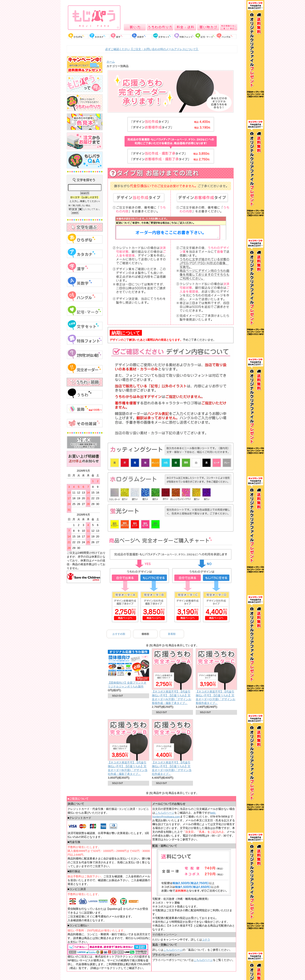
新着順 (172, 634)
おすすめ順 (119, 634)
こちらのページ (165, 813)
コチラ (206, 940)
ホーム (111, 62)
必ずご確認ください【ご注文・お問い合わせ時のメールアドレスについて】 (152, 49)
